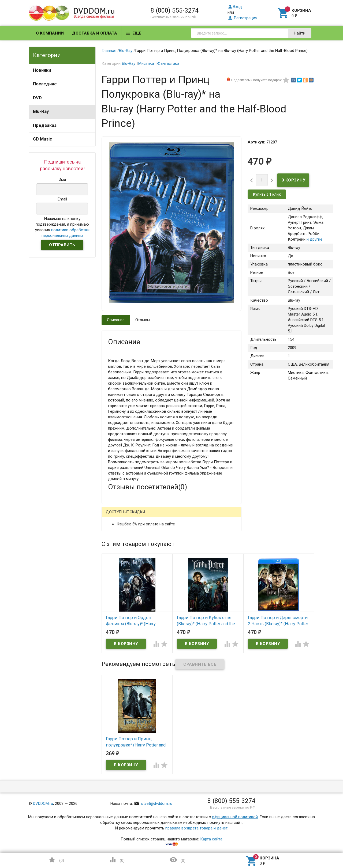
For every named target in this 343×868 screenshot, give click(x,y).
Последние (45, 84)
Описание (116, 320)
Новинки (42, 70)
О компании (50, 33)
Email (113, 549)
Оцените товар (122, 585)
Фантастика (168, 63)
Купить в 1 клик (267, 194)
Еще (133, 33)
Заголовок (118, 570)
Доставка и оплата (95, 33)
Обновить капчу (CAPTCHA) (176, 674)
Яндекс (208, 516)
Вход (235, 7)
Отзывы (143, 320)
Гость (115, 516)
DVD (37, 98)
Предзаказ (45, 125)
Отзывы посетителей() (148, 487)
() (56, 860)
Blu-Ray (41, 111)
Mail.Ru (142, 516)
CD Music (42, 139)
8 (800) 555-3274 (175, 10)
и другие (314, 239)
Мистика (146, 63)
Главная (109, 51)
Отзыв (114, 594)
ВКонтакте (175, 516)
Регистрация (242, 18)
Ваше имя (117, 535)
